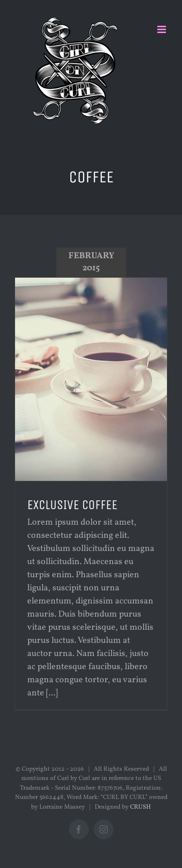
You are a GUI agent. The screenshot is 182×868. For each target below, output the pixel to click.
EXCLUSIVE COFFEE (72, 505)
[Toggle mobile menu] (162, 29)
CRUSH (141, 807)
